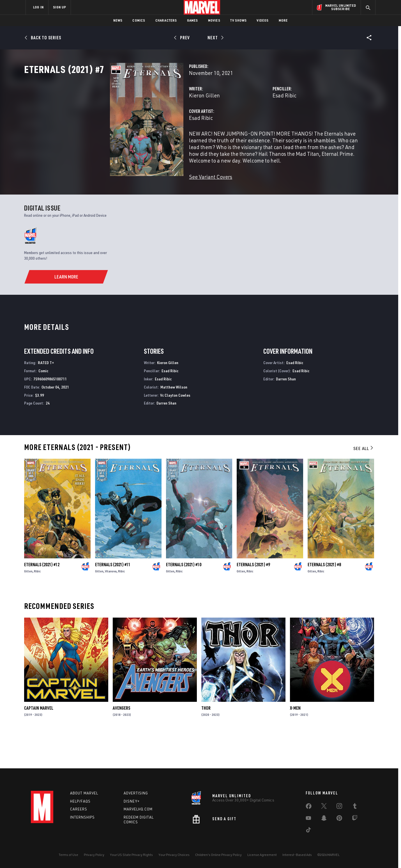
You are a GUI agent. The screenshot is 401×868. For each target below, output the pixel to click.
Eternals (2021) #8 (324, 598)
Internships (82, 817)
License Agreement (262, 855)
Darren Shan (166, 437)
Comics (139, 20)
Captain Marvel (39, 742)
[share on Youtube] (308, 819)
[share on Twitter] (324, 807)
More (283, 20)
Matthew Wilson (174, 420)
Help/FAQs (80, 801)
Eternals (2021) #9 (253, 598)
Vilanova (111, 605)
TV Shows (238, 20)
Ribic (37, 605)
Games (193, 20)
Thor (206, 742)
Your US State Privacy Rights (131, 855)
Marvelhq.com (138, 809)
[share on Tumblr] (355, 807)
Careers (79, 809)
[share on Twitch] (355, 819)
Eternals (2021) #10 (184, 598)
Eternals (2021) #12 (42, 598)
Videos (262, 20)
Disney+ (132, 801)
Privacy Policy (94, 855)
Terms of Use (68, 855)
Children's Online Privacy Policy (218, 855)
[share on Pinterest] (339, 819)
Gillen (28, 605)
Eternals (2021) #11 (113, 598)
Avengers (121, 742)
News (118, 20)
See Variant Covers (151, 195)
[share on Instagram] (339, 807)
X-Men (295, 742)
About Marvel (84, 793)
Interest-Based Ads (297, 855)
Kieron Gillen (144, 120)
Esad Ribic (254, 120)
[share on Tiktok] (308, 831)
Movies (214, 20)
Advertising (136, 793)
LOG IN (38, 7)
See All (364, 482)
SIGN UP (59, 7)
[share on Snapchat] (324, 819)
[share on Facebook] (309, 807)
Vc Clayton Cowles (175, 429)
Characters (166, 20)
